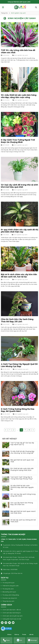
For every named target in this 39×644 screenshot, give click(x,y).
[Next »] (33, 430)
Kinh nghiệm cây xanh (21, 55)
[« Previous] (6, 430)
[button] (3, 7)
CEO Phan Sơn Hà (17, 573)
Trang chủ (4, 13)
